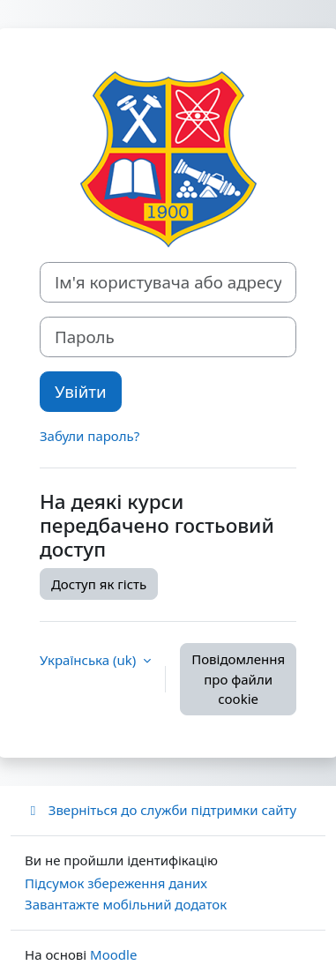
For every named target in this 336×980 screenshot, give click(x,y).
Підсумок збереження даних (116, 883)
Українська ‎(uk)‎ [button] (90, 660)
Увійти (81, 391)
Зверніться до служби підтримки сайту (161, 810)
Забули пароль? (90, 436)
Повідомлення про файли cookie (238, 679)
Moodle (113, 954)
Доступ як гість (99, 584)
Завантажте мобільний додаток (126, 904)
